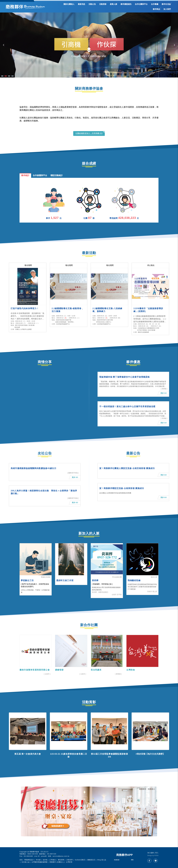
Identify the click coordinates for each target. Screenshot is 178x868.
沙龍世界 (70, 860)
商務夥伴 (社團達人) (57, 862)
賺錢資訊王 (91, 860)
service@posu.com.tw (61, 856)
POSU (156, 855)
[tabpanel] (89, 45)
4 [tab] (12, 76)
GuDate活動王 (80, 860)
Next (174, 45)
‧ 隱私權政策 (44, 852)
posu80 (44, 856)
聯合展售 (61, 860)
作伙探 (38, 860)
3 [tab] (9, 76)
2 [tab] (6, 76)
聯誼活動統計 (57, 175)
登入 (157, 853)
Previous (4, 45)
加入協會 (151, 853)
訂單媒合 (53, 860)
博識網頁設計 (29, 860)
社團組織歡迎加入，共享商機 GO (89, 133)
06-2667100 (52, 854)
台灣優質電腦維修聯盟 (40, 862)
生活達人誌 (26, 862)
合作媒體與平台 (40, 175)
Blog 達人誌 (102, 860)
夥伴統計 (25, 175)
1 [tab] (2, 76)
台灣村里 (69, 862)
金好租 (45, 860)
